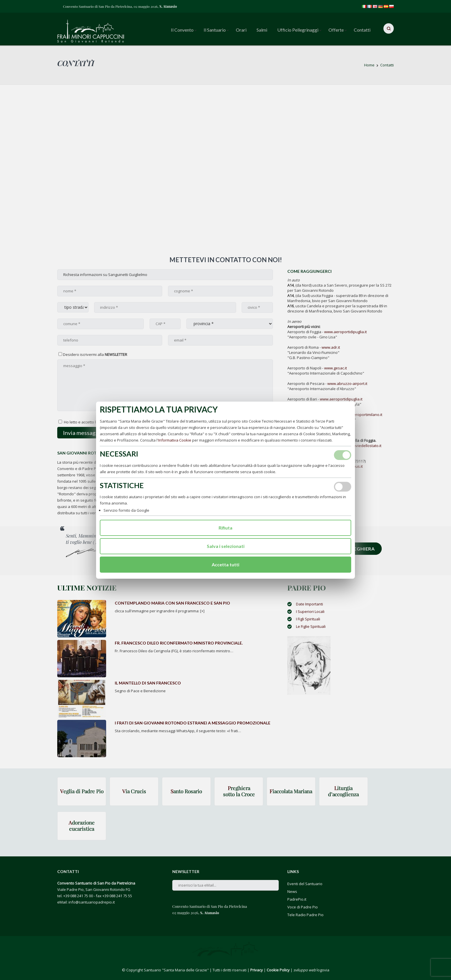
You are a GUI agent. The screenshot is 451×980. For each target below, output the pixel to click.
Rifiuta (225, 528)
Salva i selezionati (226, 546)
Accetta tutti (225, 564)
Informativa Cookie (175, 440)
